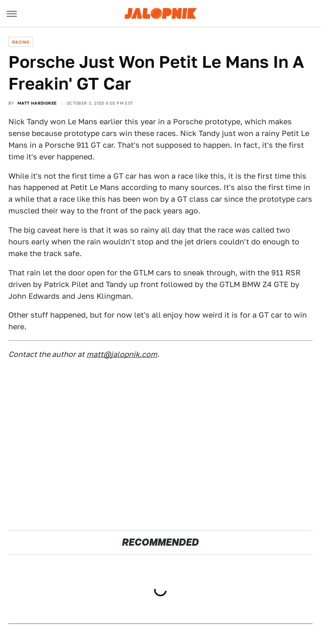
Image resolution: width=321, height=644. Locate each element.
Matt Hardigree (37, 103)
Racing (21, 42)
